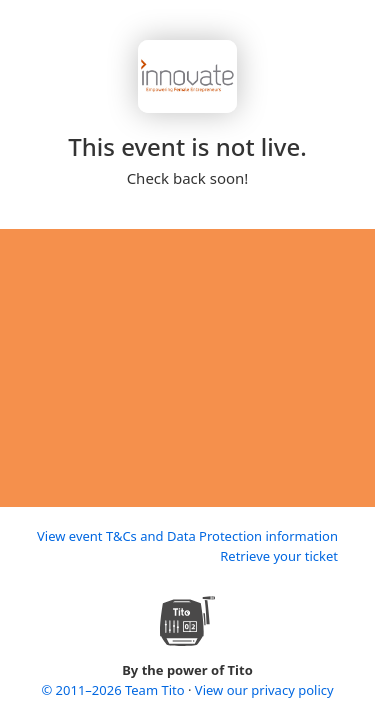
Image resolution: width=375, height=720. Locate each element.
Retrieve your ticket (279, 556)
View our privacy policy (264, 690)
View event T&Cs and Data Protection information (187, 536)
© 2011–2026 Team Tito (114, 690)
